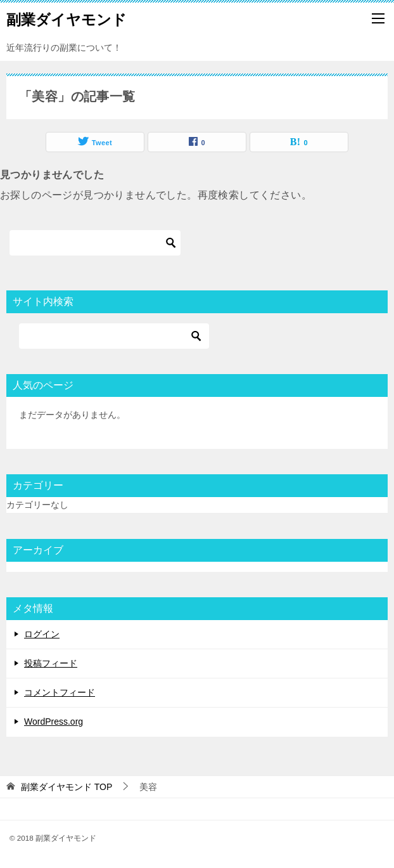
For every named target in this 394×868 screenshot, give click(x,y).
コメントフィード (60, 692)
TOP (67, 787)
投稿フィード (51, 663)
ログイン (42, 634)
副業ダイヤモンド (67, 18)
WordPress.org (54, 722)
